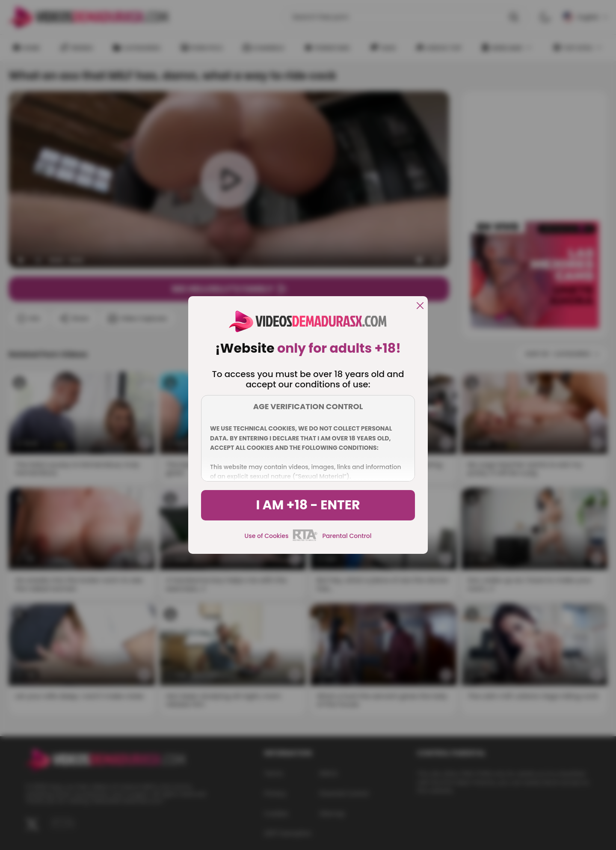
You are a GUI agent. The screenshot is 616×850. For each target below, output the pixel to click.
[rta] (305, 540)
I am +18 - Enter (308, 505)
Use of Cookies (267, 536)
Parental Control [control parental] (347, 536)
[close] (420, 306)
